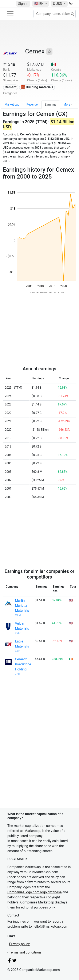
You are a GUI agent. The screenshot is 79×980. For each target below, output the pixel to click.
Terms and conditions (25, 952)
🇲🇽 (54, 64)
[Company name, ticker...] (55, 14)
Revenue (32, 105)
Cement (11, 87)
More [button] (67, 105)
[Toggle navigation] (10, 14)
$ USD (58, 4)
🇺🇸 (39, 4)
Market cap (12, 105)
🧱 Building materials (37, 87)
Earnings (51, 105)
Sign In (23, 4)
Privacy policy (19, 944)
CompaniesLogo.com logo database (34, 892)
